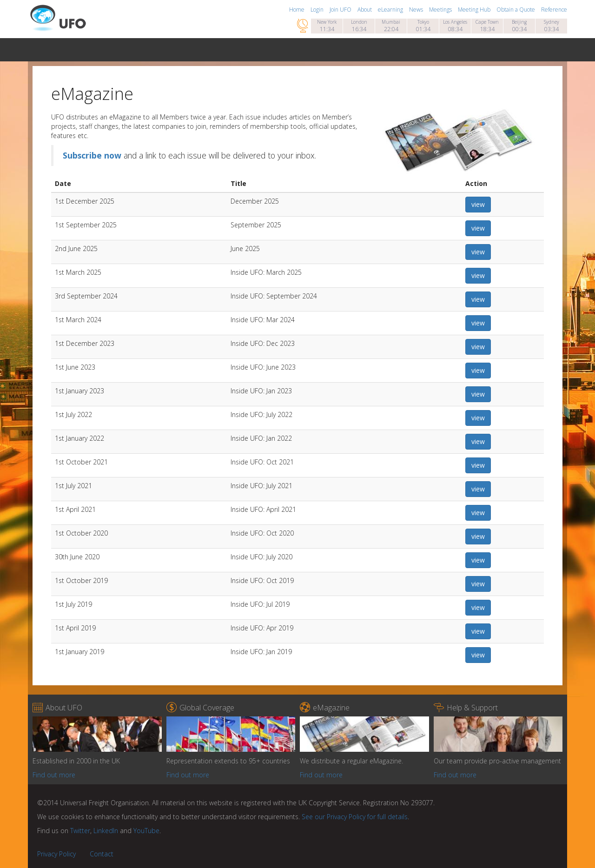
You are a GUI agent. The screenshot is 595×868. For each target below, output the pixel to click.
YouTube (146, 831)
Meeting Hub (475, 10)
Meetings (441, 10)
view (478, 204)
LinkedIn (106, 831)
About (365, 10)
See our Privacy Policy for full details (355, 817)
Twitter (80, 831)
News (417, 10)
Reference (554, 10)
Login (318, 10)
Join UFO (341, 10)
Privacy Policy (56, 854)
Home (297, 10)
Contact (102, 854)
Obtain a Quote (516, 10)
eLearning (391, 10)
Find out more (54, 775)
